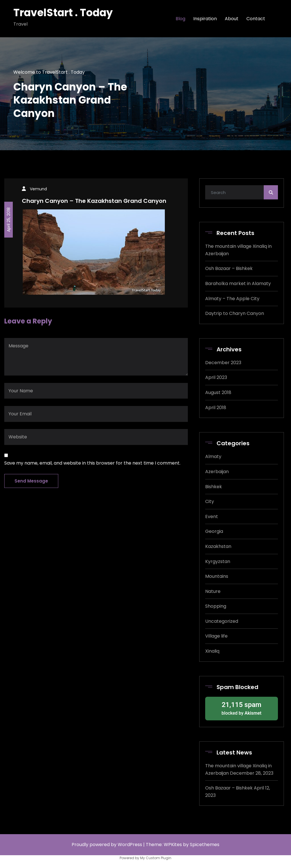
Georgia (214, 531)
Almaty (213, 456)
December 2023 (223, 363)
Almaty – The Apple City (232, 299)
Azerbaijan (217, 472)
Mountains (217, 576)
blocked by (242, 708)
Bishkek (214, 487)
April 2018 (216, 408)
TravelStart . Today (63, 13)
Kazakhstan (218, 546)
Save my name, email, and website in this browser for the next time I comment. (92, 463)
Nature (213, 591)
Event (212, 517)
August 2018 (218, 392)
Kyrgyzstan (218, 561)
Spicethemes (205, 845)
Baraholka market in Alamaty (238, 284)
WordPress (130, 845)
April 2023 (216, 377)
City (210, 501)
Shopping (216, 606)
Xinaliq (212, 651)
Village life (216, 636)
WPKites (173, 845)
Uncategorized (222, 621)
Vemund (38, 189)
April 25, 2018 (9, 220)
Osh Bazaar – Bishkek (229, 268)
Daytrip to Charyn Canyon (235, 313)
